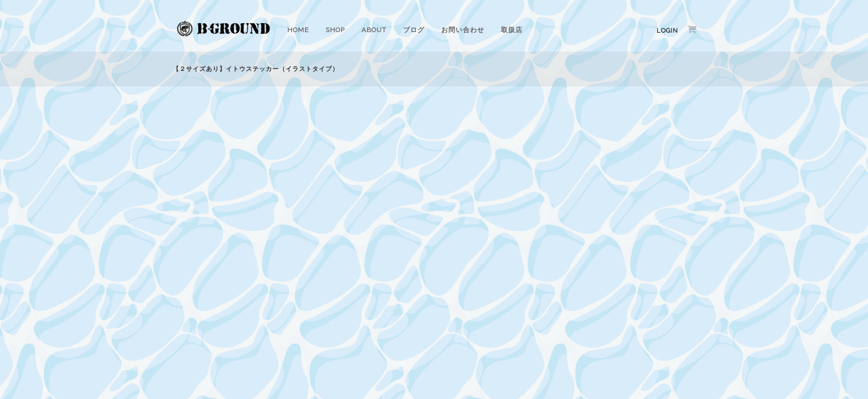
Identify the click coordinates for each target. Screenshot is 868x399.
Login (667, 31)
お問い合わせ (463, 30)
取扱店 (512, 30)
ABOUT (374, 30)
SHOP (335, 30)
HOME (298, 30)
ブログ (414, 30)
